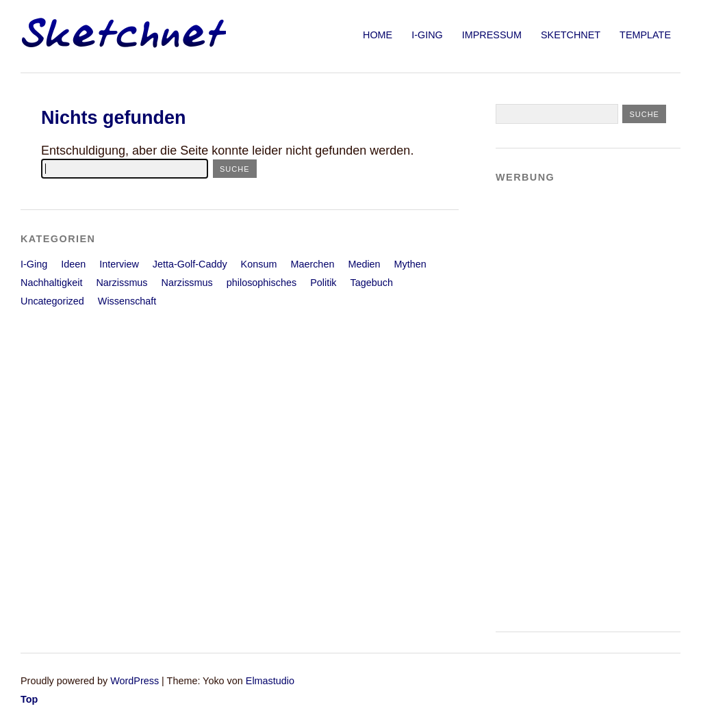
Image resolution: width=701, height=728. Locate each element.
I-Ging (427, 35)
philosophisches (262, 283)
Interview (119, 264)
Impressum (492, 35)
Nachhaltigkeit (51, 283)
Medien (364, 264)
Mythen (410, 264)
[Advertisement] (550, 401)
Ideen (73, 264)
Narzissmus (122, 283)
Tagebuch (372, 283)
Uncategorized (52, 301)
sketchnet (571, 35)
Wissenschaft (127, 301)
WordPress (135, 681)
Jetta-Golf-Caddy (190, 264)
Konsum (259, 264)
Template (645, 35)
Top (29, 699)
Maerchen (312, 264)
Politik (323, 283)
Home (378, 35)
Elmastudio (270, 681)
